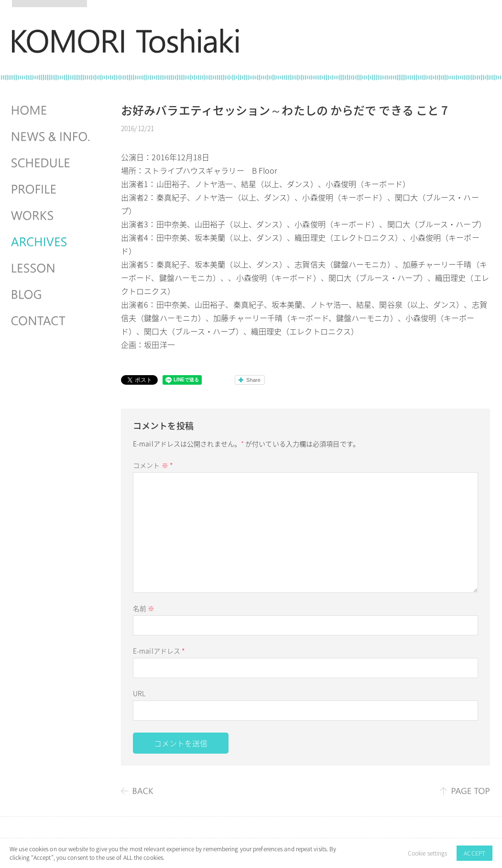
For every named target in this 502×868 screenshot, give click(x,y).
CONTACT (52, 321)
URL (139, 693)
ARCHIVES (52, 242)
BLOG (52, 295)
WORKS (52, 216)
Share (253, 380)
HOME (52, 111)
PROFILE (52, 189)
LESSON (52, 268)
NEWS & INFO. (52, 137)
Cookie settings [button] (428, 853)
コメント (153, 465)
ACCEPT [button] (475, 853)
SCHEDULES (52, 163)
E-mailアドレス (159, 651)
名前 (144, 608)
